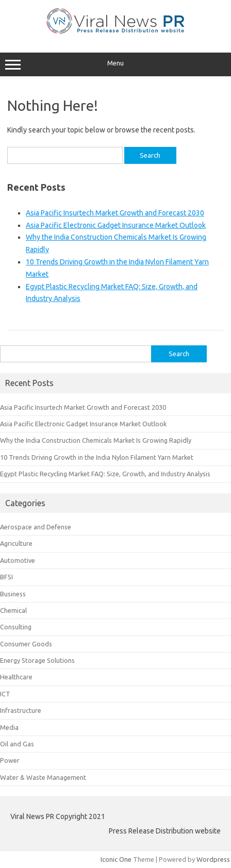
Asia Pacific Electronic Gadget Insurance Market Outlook (116, 225)
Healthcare (16, 677)
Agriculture (16, 543)
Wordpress (213, 859)
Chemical (13, 610)
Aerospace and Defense (36, 527)
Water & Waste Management (43, 777)
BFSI (6, 577)
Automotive (18, 560)
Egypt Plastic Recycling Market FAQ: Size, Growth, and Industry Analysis (105, 474)
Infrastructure (21, 710)
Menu (115, 64)
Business (13, 594)
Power (10, 760)
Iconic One (116, 859)
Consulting (16, 627)
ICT (5, 694)
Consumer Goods (26, 644)
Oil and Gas (17, 744)
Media (9, 727)
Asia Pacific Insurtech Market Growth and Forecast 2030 (115, 213)
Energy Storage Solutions (37, 660)
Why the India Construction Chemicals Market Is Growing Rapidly (96, 440)
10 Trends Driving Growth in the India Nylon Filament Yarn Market (97, 457)
